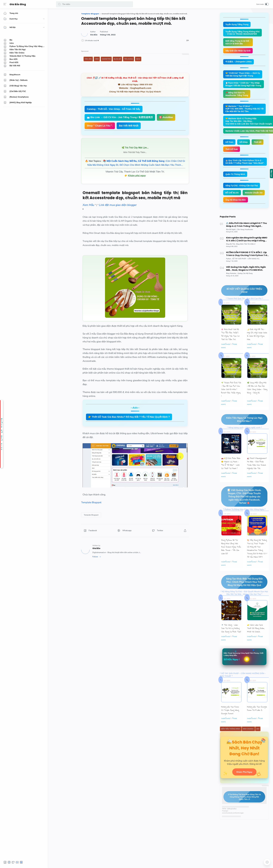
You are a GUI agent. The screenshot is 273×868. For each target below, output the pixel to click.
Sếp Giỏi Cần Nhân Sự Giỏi (239, 51)
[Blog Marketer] (232, 285)
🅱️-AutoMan (166, 117)
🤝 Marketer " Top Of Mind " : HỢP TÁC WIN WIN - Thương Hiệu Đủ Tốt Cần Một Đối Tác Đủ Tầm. (246, 111)
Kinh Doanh (248, 741)
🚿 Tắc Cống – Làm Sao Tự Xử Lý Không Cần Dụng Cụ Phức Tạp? (231, 640)
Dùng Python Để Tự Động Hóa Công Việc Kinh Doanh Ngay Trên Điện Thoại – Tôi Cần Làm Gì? (231, 559)
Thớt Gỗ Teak (232, 152)
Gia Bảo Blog (18, 4)
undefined (226, 356)
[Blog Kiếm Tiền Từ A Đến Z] (246, 255)
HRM (97, 59)
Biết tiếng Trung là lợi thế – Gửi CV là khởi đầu (239, 43)
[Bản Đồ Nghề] (231, 241)
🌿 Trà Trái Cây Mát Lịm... (135, 148)
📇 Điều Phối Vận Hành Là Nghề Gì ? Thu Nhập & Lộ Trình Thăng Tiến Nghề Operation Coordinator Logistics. (246, 236)
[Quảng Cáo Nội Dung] (245, 285)
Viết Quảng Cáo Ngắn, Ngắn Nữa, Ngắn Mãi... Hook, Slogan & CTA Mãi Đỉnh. (246, 280)
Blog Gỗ (117, 59)
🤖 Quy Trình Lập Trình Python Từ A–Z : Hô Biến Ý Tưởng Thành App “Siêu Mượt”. (246, 165)
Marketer (106, 59)
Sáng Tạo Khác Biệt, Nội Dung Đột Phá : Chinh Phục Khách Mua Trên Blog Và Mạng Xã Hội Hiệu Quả (242, 594)
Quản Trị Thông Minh (236, 178)
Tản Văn (88, 59)
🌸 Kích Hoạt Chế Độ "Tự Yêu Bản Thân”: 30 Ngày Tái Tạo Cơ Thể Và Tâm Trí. (230, 346)
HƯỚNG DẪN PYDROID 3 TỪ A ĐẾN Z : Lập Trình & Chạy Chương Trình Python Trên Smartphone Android (247, 265)
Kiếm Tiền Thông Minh (231, 741)
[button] (59, 4)
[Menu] (5, 4)
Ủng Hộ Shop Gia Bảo (236, 211)
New (138, 59)
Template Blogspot (91, 502)
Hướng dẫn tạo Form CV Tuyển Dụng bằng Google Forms (230, 723)
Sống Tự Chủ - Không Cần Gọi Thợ (243, 189)
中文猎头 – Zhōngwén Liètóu (239, 63)
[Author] (94, 35)
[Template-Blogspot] (91, 515)
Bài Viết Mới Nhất (129, 126)
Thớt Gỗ (259, 145)
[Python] (229, 270)
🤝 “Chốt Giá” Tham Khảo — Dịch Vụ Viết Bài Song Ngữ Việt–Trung (244, 76)
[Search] (95, 4)
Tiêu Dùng (129, 59)
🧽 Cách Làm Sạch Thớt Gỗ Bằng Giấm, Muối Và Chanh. (256, 640)
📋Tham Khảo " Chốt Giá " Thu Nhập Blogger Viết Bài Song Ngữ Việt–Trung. (245, 86)
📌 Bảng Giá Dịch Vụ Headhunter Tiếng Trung (238, 96)
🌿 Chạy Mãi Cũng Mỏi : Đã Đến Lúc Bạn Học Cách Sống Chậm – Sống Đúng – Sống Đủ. (257, 399)
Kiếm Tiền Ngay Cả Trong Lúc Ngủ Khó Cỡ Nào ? (242, 431)
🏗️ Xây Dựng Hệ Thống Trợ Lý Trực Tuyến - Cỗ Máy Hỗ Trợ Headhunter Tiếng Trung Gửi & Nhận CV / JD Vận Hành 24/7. (257, 560)
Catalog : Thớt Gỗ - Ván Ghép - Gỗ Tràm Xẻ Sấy (114, 109)
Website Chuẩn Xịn (235, 204)
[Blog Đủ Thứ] (231, 255)
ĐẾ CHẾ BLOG (232, 197)
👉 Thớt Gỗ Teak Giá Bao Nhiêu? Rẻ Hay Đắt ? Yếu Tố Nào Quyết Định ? (129, 417)
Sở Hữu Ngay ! (232, 672)
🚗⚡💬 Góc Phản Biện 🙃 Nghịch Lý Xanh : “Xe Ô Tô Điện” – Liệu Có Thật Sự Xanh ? (231, 475)
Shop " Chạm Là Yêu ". (100, 126)
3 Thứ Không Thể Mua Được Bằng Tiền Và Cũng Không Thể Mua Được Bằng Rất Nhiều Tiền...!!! (242, 815)
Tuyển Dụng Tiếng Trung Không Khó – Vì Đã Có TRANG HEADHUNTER (244, 33)
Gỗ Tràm (230, 145)
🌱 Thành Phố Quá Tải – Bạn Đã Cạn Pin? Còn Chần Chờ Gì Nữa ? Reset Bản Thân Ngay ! (231, 401)
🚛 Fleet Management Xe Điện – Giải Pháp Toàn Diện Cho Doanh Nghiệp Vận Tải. (257, 475)
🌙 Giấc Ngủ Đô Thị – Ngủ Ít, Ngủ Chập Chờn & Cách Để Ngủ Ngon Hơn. (257, 346)
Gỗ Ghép (245, 145)
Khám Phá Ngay (244, 790)
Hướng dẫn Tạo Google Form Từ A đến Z (257, 721)
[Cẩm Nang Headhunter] (245, 241)
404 (258, 741)
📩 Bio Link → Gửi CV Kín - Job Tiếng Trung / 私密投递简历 (120, 117)
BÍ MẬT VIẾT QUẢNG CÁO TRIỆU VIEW (242, 302)
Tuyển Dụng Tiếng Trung (238, 25)
